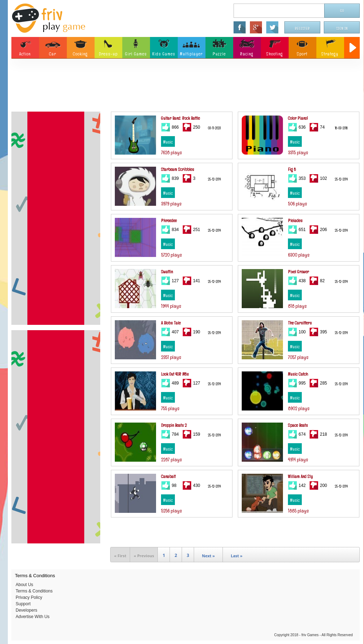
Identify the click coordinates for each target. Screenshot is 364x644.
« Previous (144, 556)
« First (120, 556)
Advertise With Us (33, 617)
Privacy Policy (29, 597)
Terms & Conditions (34, 591)
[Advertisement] (186, 87)
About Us (24, 585)
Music (168, 142)
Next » (208, 556)
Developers (26, 610)
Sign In (342, 29)
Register (303, 29)
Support (23, 604)
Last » (237, 556)
